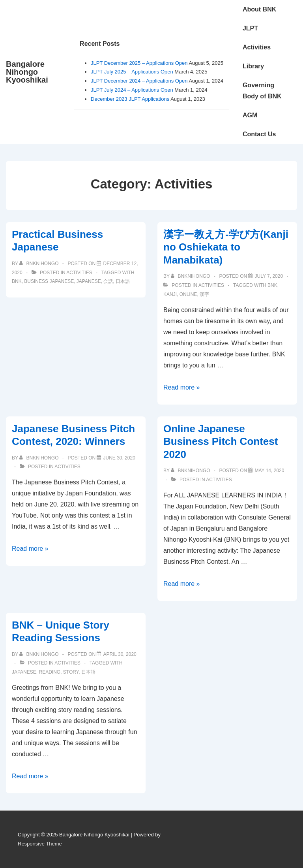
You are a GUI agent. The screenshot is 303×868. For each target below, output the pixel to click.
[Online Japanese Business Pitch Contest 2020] (269, 471)
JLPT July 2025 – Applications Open (132, 72)
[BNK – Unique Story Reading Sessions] (120, 654)
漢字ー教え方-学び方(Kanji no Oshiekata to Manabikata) (226, 247)
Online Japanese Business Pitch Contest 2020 (221, 442)
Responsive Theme (40, 844)
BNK (17, 281)
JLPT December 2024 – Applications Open (139, 81)
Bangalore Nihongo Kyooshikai (27, 72)
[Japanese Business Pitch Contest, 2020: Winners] (119, 458)
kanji (170, 294)
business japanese (49, 281)
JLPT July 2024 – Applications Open (132, 90)
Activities (257, 47)
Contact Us (259, 134)
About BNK (259, 9)
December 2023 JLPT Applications (130, 99)
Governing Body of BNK (262, 91)
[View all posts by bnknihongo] (40, 264)
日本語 (123, 281)
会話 (108, 281)
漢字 (204, 294)
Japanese (89, 281)
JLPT (250, 28)
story (71, 672)
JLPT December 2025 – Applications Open (139, 63)
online (188, 294)
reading (50, 672)
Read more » (182, 387)
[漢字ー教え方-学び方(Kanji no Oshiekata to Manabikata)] (269, 276)
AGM (250, 115)
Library (253, 66)
